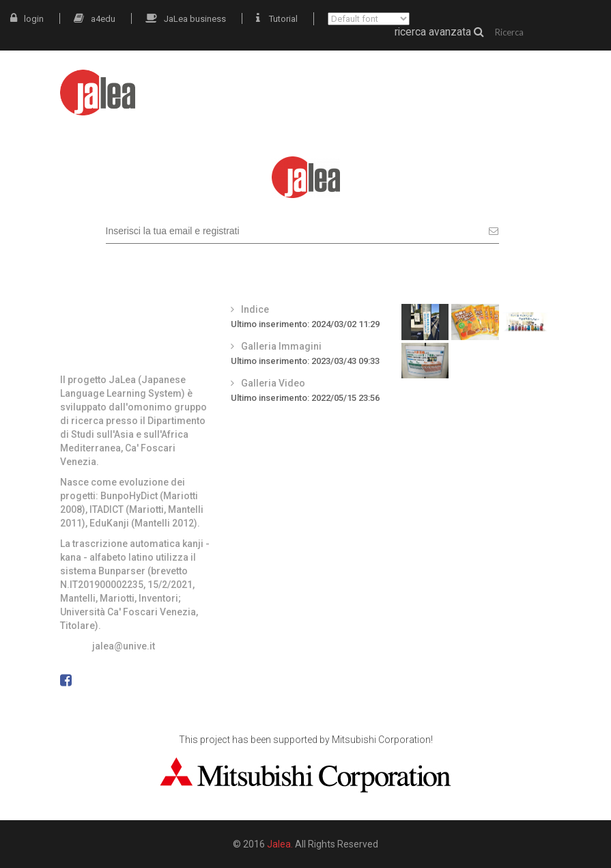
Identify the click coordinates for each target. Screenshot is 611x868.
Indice (255, 309)
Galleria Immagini (281, 346)
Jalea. (280, 844)
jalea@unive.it (124, 646)
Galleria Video (273, 383)
